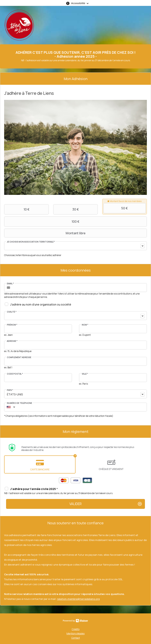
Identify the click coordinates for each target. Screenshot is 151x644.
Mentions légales (75, 634)
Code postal (15, 374)
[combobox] (75, 246)
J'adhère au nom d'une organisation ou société (41, 304)
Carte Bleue (87, 480)
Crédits (76, 629)
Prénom (12, 325)
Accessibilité (78, 3)
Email (10, 284)
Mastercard (64, 480)
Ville (85, 374)
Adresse (12, 341)
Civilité (12, 312)
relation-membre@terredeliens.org (78, 599)
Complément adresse (19, 357)
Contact (76, 638)
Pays (10, 390)
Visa (75, 480)
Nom (85, 325)
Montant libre (45, 233)
